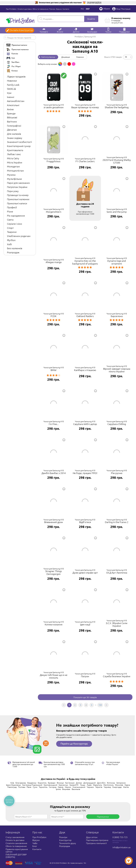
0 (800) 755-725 (120, 837)
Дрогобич (101, 783)
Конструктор (65, 840)
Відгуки (59, 9)
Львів (89, 785)
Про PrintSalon (11, 9)
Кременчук (63, 785)
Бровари (52, 783)
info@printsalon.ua (121, 847)
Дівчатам (12, 130)
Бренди (11, 113)
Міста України (15, 162)
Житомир (111, 783)
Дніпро (79, 783)
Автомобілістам (16, 101)
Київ (12, 783)
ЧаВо (35, 843)
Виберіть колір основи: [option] (48, 64)
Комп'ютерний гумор (19, 146)
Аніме (10, 109)
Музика (11, 175)
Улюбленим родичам (19, 236)
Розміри (52, 9)
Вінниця (60, 783)
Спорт (10, 228)
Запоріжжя (121, 783)
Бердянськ (32, 783)
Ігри (9, 93)
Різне (10, 211)
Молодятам (13, 166)
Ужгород (53, 787)
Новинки (12, 81)
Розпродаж (13, 252)
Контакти (66, 9)
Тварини (12, 232)
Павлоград (12, 787)
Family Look (13, 85)
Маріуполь (97, 785)
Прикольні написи (17, 203)
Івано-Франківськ (13, 785)
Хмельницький (79, 787)
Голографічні (14, 126)
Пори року (13, 191)
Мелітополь (109, 785)
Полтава (22, 787)
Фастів (126, 787)
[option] (60, 64)
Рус (82, 9)
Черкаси (90, 787)
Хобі (9, 244)
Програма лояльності (96, 843)
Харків (61, 787)
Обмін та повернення (40, 9)
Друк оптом (92, 837)
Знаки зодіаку (15, 138)
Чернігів (99, 787)
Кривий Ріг (74, 785)
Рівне (29, 787)
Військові (12, 117)
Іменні (11, 97)
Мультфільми (14, 179)
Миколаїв (119, 785)
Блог (35, 846)
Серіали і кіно (14, 224)
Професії (12, 207)
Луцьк (83, 785)
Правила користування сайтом (17, 850)
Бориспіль (42, 783)
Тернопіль (43, 787)
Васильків (76, 789)
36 (126, 57)
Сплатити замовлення (16, 843)
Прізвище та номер (18, 195)
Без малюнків (15, 248)
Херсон (68, 787)
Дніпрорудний (90, 783)
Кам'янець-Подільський (32, 785)
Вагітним (12, 121)
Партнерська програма (97, 840)
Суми (35, 787)
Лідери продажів (16, 76)
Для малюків (14, 134)
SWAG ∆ (11, 89)
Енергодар (117, 787)
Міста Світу (13, 158)
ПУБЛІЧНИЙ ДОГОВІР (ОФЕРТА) (16, 856)
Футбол (11, 240)
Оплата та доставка (25, 9)
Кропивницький (50, 785)
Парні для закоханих (18, 183)
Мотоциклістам (15, 170)
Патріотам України (17, 187)
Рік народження (16, 216)
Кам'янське (70, 783)
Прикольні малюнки (18, 199)
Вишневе (66, 789)
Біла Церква (21, 783)
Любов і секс (14, 154)
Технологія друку (68, 843)
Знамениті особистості (19, 142)
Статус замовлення (15, 837)
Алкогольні (13, 105)
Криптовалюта (15, 150)
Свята (10, 220)
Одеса (127, 785)
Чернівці (107, 787)
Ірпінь (58, 789)
